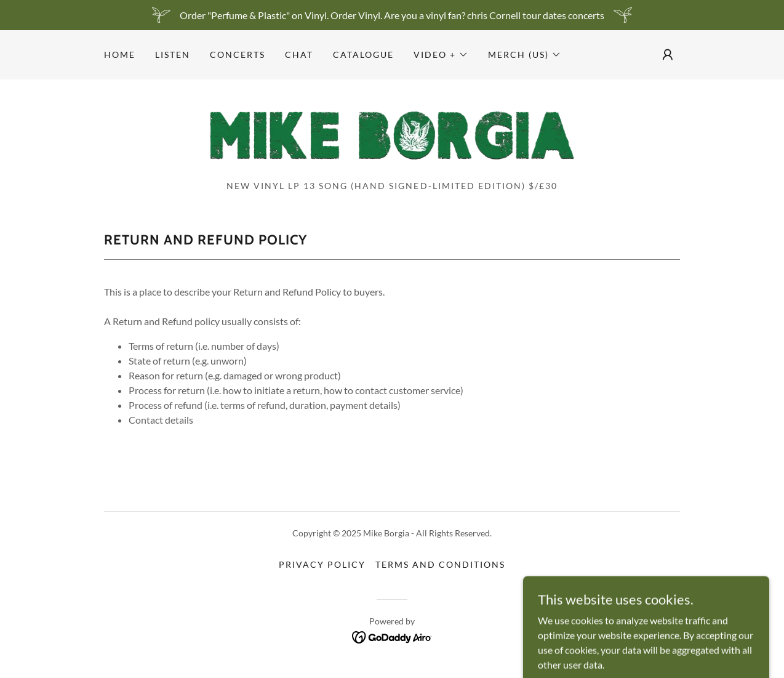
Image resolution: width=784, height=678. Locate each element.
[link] (392, 133)
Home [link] (120, 54)
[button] (441, 55)
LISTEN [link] (173, 54)
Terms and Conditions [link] (440, 564)
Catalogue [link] (363, 54)
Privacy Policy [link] (322, 564)
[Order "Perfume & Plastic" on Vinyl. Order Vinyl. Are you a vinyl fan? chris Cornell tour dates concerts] (392, 15)
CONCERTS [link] (238, 54)
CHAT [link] (299, 54)
